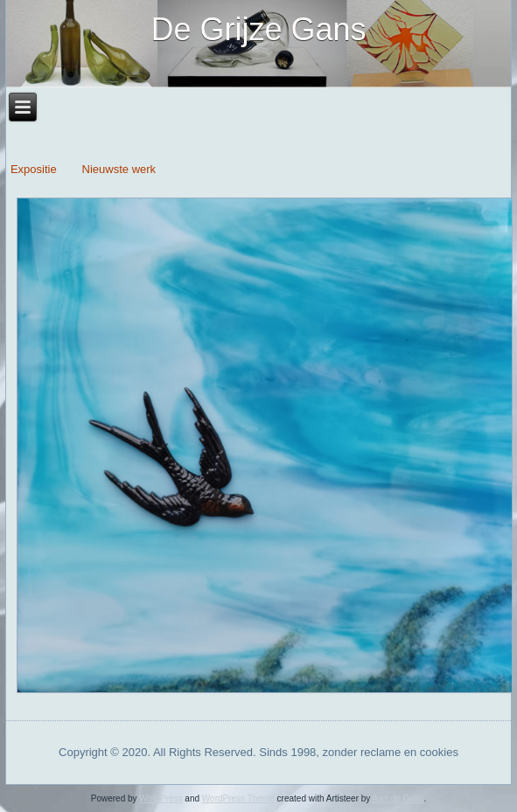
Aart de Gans (398, 798)
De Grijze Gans (258, 29)
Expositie (35, 169)
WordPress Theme (238, 798)
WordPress (161, 798)
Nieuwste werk (119, 169)
